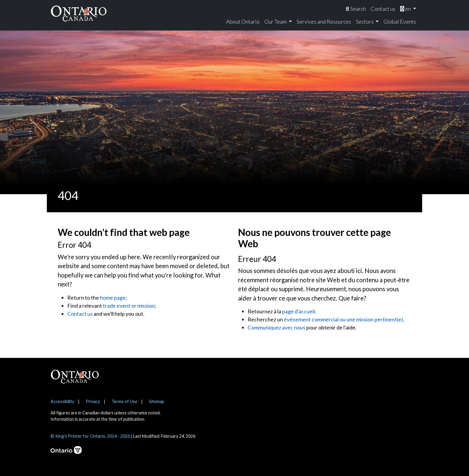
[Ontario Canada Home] (79, 13)
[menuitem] (356, 9)
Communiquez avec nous (277, 327)
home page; (114, 297)
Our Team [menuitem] (276, 22)
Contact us (80, 314)
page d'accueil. (299, 311)
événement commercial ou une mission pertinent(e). (344, 319)
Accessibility (62, 401)
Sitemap (157, 401)
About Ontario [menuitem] (243, 22)
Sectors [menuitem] (365, 22)
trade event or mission (129, 306)
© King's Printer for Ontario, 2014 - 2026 (90, 436)
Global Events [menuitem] (400, 22)
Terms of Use (124, 401)
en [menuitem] (406, 9)
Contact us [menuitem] (383, 9)
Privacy (93, 401)
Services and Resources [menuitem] (324, 22)
